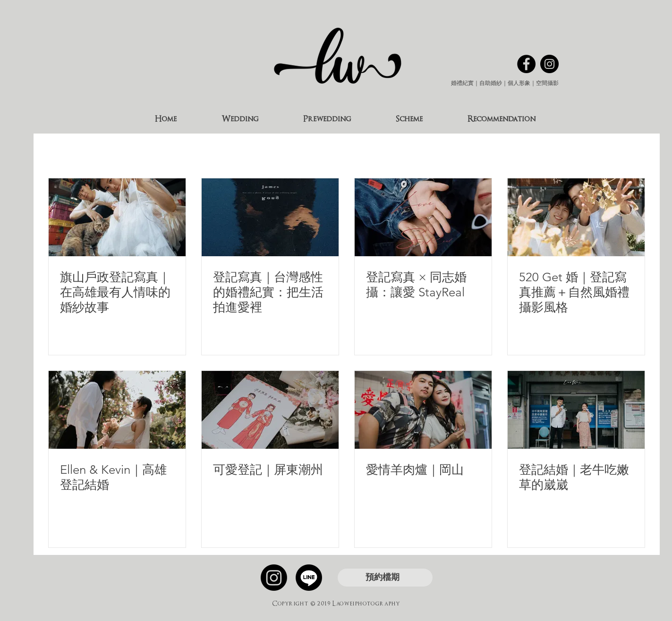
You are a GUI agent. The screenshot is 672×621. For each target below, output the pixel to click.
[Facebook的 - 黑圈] (526, 64)
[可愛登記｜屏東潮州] (270, 410)
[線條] (309, 578)
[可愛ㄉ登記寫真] (576, 217)
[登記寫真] (270, 217)
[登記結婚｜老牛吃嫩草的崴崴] (576, 410)
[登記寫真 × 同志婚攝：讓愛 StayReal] (423, 217)
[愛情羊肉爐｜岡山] (423, 410)
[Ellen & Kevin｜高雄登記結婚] (117, 410)
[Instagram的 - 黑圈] (549, 64)
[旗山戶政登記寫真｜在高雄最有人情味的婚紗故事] (117, 217)
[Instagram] (274, 578)
